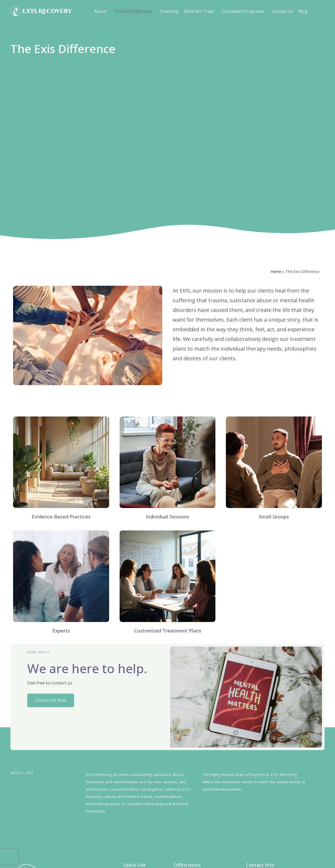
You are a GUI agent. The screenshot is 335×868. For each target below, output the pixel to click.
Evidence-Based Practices (61, 517)
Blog (303, 11)
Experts (61, 631)
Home (276, 272)
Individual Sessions (167, 517)
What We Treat (199, 11)
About (100, 11)
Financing (169, 11)
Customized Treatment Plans (168, 631)
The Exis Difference (133, 11)
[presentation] (9, 856)
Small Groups (274, 517)
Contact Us (282, 11)
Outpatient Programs (243, 11)
